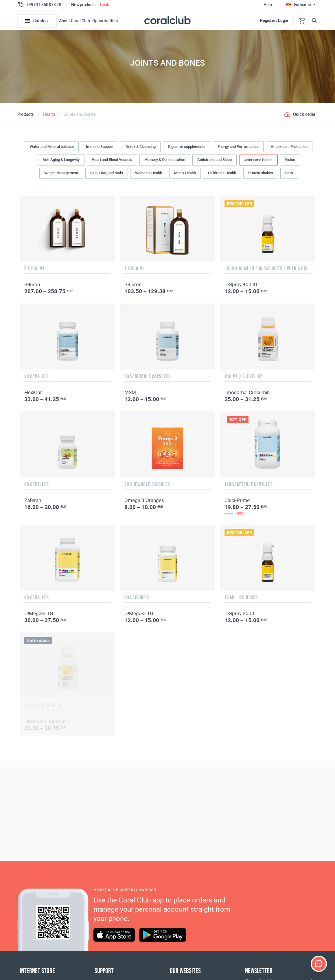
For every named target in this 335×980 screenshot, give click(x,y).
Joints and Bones (258, 162)
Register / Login (274, 21)
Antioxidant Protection (289, 148)
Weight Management (61, 175)
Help (268, 5)
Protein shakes (261, 175)
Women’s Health (149, 175)
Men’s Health (185, 175)
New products (83, 5)
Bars (289, 175)
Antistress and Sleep (215, 161)
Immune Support (100, 148)
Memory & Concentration (165, 161)
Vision (290, 161)
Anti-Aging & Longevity (61, 161)
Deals (105, 5)
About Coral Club (74, 21)
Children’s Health (222, 175)
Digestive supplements (187, 148)
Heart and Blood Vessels (112, 161)
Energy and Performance (238, 148)
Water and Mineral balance (52, 148)
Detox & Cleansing (141, 148)
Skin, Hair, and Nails (107, 175)
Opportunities (105, 21)
